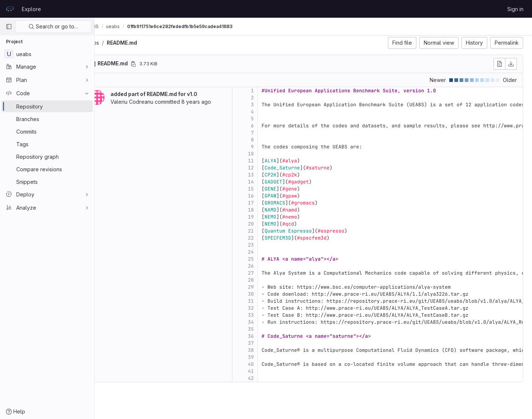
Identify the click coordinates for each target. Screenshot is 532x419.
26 (270, 266)
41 (270, 371)
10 (270, 154)
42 (270, 378)
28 (270, 280)
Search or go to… (53, 26)
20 (270, 224)
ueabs (111, 43)
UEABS (111, 26)
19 (270, 217)
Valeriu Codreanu (151, 102)
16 (270, 196)
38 (270, 350)
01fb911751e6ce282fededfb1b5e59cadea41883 (199, 26)
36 (270, 336)
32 (270, 308)
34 (270, 322)
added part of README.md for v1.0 (173, 94)
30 (270, 294)
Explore (31, 9)
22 (270, 238)
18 (270, 210)
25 (270, 259)
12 (270, 168)
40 (270, 364)
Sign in (515, 9)
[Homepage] (10, 9)
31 (270, 301)
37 (270, 343)
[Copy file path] (153, 64)
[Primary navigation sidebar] (9, 27)
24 (270, 252)
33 (270, 315)
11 (270, 161)
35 (270, 329)
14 (270, 182)
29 (270, 287)
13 (270, 175)
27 (270, 273)
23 (270, 245)
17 (270, 203)
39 (270, 357)
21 (270, 231)
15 (270, 189)
